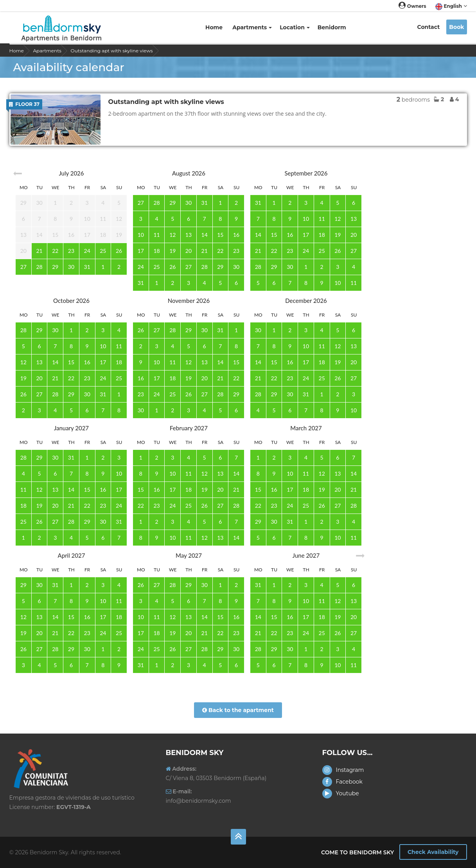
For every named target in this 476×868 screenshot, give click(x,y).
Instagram (343, 770)
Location (295, 27)
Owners (412, 6)
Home (214, 27)
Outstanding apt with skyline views (112, 51)
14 (205, 235)
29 (55, 267)
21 (39, 251)
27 (23, 267)
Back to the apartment (238, 710)
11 (156, 235)
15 (220, 235)
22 (55, 251)
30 (71, 267)
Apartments (252, 27)
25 (103, 251)
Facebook (342, 782)
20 (189, 251)
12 (172, 235)
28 (39, 267)
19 (172, 251)
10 (141, 235)
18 (156, 251)
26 (119, 251)
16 (236, 235)
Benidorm (333, 27)
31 (87, 267)
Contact (429, 27)
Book (456, 27)
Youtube (341, 793)
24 (87, 251)
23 (71, 251)
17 (141, 251)
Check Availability (433, 852)
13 (189, 235)
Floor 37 (24, 104)
